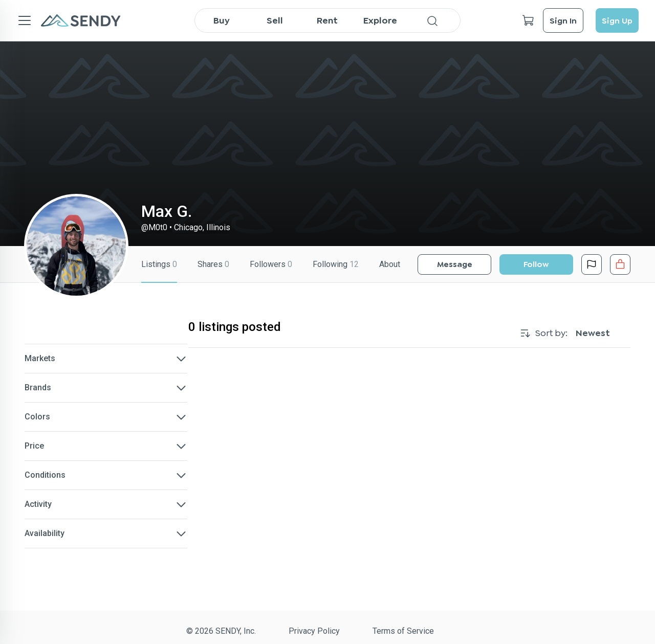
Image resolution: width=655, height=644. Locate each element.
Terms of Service (403, 631)
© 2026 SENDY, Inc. (221, 631)
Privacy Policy (314, 631)
